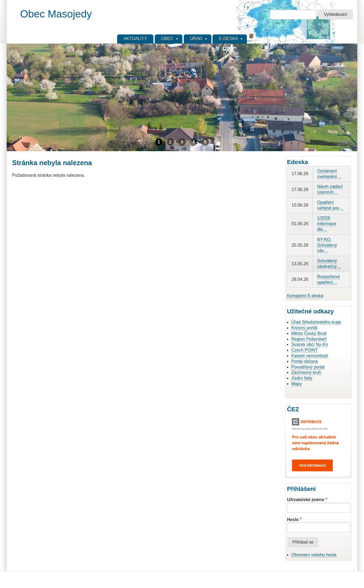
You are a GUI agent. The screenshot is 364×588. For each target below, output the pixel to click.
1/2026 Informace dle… (327, 224)
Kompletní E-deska (305, 296)
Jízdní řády (302, 378)
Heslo (293, 520)
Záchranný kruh (306, 372)
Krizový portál (304, 328)
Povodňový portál (308, 367)
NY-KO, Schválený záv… (327, 245)
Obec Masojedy (56, 14)
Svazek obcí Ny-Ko (309, 344)
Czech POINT (304, 350)
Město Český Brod (309, 333)
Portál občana (304, 361)
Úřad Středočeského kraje (316, 322)
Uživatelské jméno (306, 500)
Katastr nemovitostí (310, 356)
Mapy (296, 384)
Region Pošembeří (309, 339)
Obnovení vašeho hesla (314, 555)
